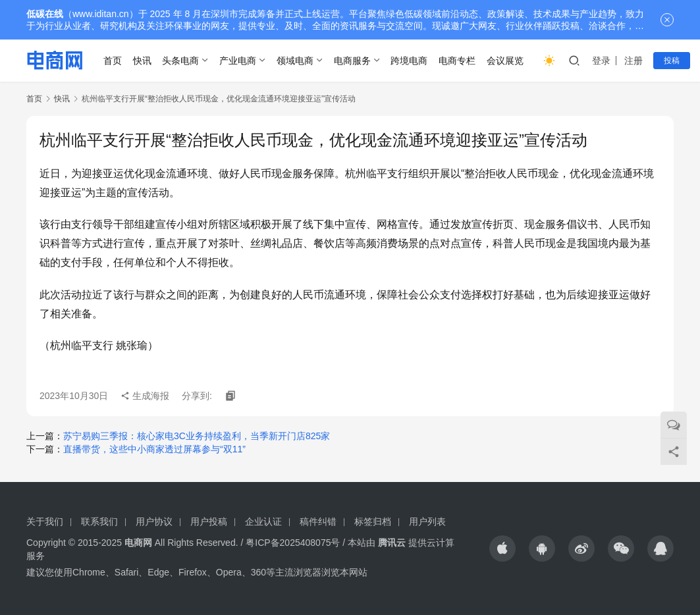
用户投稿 (209, 521)
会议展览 (505, 61)
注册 (633, 61)
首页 (113, 61)
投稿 (672, 61)
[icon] (502, 548)
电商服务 (352, 61)
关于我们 (45, 521)
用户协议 (154, 521)
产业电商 (238, 61)
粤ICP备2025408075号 (293, 543)
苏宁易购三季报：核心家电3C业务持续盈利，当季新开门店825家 (197, 436)
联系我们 (99, 521)
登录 (601, 61)
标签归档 (373, 521)
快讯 (142, 61)
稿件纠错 (318, 521)
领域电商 (295, 61)
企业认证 (263, 521)
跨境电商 (409, 61)
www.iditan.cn (101, 14)
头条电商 (180, 61)
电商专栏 (457, 61)
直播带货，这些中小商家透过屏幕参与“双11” (154, 449)
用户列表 (427, 521)
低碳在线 (45, 14)
